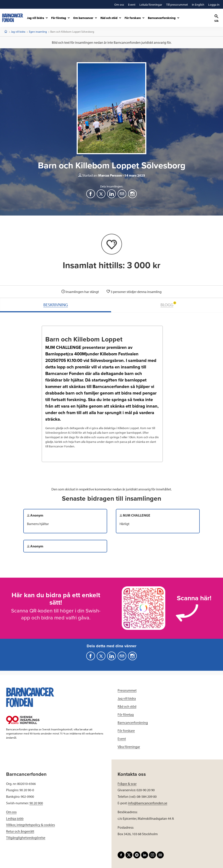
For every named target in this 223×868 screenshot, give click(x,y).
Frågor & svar (127, 784)
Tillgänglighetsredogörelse (26, 838)
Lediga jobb (15, 818)
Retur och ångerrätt (20, 831)
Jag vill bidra (18, 32)
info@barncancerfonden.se (148, 803)
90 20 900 (36, 803)
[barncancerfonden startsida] (13, 18)
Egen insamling (38, 32)
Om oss (11, 812)
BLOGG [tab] (168, 304)
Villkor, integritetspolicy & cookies (30, 825)
